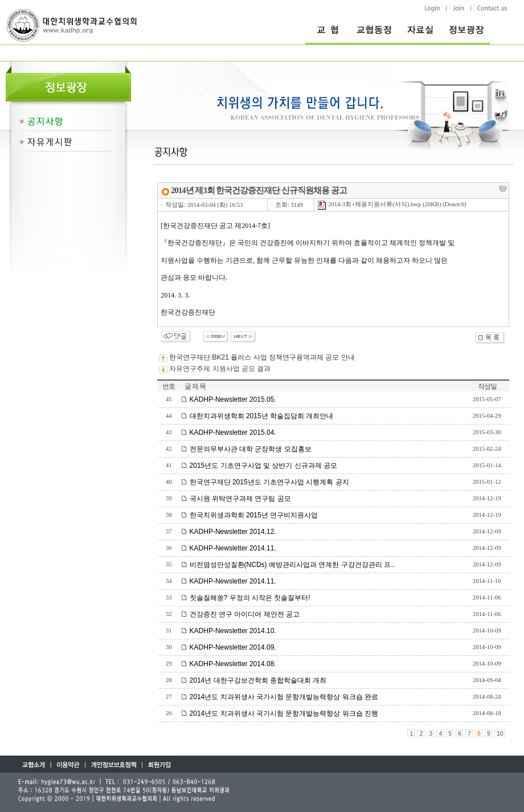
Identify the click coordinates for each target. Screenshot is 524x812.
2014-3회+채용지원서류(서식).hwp (369, 204)
